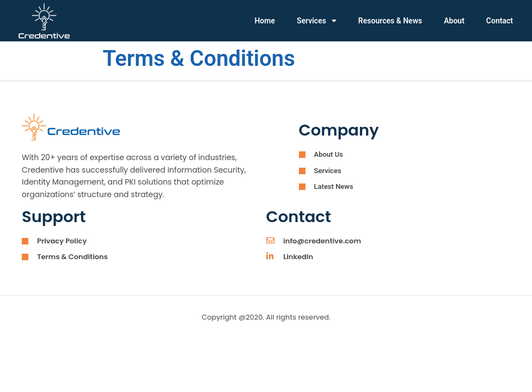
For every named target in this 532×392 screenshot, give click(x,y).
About (454, 21)
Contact (500, 21)
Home (265, 21)
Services (317, 21)
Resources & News (390, 21)
